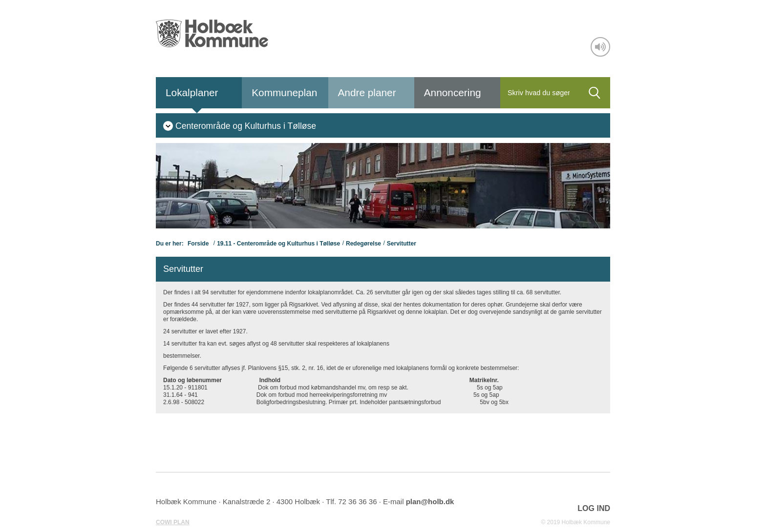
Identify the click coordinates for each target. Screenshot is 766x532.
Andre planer (367, 92)
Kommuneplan (284, 92)
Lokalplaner (192, 92)
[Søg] (540, 93)
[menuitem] (240, 125)
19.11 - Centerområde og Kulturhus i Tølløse (278, 244)
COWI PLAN (173, 522)
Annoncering (453, 92)
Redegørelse (363, 244)
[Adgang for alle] (600, 47)
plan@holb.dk (430, 501)
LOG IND (594, 508)
